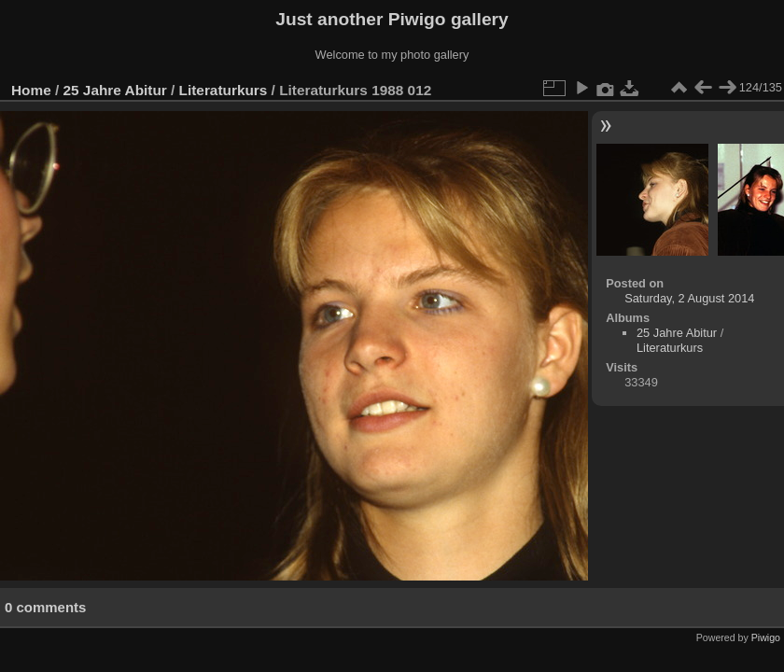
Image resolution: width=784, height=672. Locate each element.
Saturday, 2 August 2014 (689, 298)
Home (31, 90)
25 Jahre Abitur (115, 90)
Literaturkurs (224, 90)
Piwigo (766, 637)
